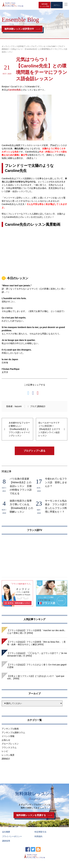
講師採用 (6, 841)
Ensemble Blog (20, 20)
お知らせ (6, 740)
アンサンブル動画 (10, 729)
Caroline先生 (14, 90)
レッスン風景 (8, 755)
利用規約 (38, 836)
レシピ (5, 751)
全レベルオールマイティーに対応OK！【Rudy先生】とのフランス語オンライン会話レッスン (49, 429)
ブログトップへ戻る (34, 451)
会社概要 (6, 832)
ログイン (57, 5)
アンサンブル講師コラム (13, 733)
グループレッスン (10, 744)
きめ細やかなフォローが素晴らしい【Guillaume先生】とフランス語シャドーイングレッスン (19, 429)
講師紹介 (41, 406)
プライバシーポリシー (12, 836)
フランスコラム (9, 747)
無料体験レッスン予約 (45, 5)
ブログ (33, 406)
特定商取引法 (40, 832)
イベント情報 (8, 736)
